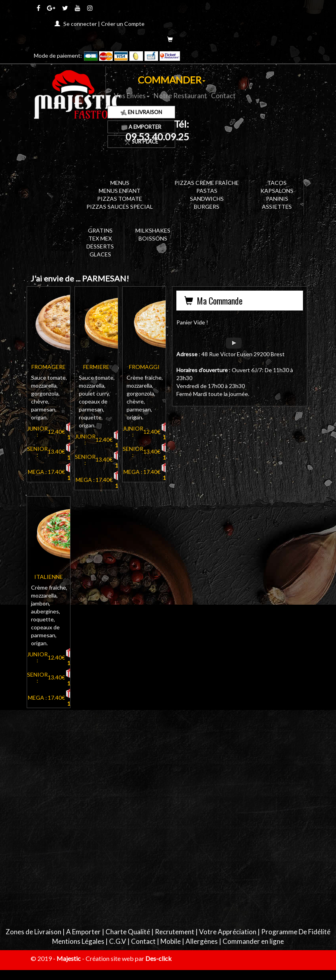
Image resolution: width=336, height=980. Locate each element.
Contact (223, 96)
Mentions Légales (78, 941)
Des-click (158, 958)
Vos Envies (132, 96)
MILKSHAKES (153, 230)
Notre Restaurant (180, 96)
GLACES (100, 254)
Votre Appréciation (228, 932)
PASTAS (207, 191)
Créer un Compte (123, 24)
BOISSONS (153, 238)
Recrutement (175, 932)
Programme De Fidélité (296, 932)
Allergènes (202, 941)
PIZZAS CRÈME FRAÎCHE (207, 183)
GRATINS (100, 230)
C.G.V (118, 941)
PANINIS (277, 199)
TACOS (277, 183)
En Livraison (141, 112)
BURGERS (207, 207)
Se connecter (80, 24)
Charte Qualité (128, 932)
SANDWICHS (207, 199)
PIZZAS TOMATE (120, 199)
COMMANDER (172, 80)
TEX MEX (100, 238)
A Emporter (83, 932)
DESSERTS (100, 246)
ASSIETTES (277, 207)
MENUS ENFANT (120, 191)
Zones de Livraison (33, 932)
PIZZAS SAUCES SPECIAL (120, 207)
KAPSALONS (277, 191)
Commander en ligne (253, 941)
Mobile (171, 941)
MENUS (120, 183)
